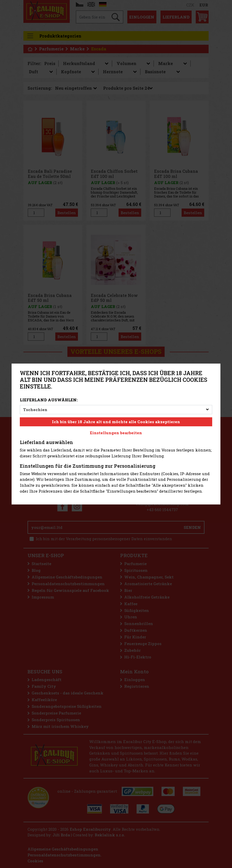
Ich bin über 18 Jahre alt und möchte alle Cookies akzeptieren (116, 422)
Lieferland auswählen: (49, 400)
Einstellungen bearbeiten (116, 433)
